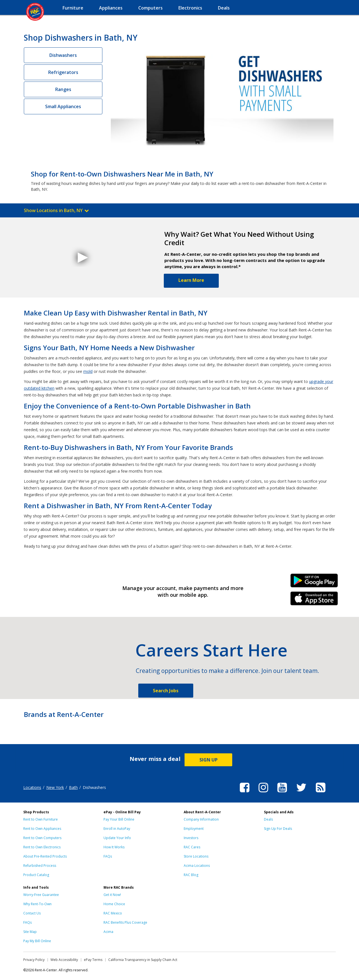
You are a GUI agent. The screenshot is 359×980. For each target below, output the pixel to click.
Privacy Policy (34, 960)
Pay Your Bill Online (119, 819)
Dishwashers (63, 55)
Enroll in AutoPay (117, 829)
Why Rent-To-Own (37, 904)
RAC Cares (192, 847)
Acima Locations (197, 866)
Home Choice (114, 904)
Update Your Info (117, 838)
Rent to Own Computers (42, 838)
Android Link (314, 582)
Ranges (63, 89)
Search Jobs (166, 691)
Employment (194, 829)
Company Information (201, 819)
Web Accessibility (64, 960)
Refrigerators (63, 72)
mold (88, 371)
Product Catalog (36, 875)
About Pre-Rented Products (45, 856)
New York (55, 787)
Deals (268, 819)
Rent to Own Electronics (42, 847)
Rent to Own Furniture (41, 819)
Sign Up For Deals (278, 829)
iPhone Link (314, 600)
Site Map (30, 932)
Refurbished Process (40, 866)
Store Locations (196, 856)
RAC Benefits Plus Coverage (125, 922)
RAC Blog (191, 875)
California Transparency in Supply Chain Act (143, 960)
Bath (73, 787)
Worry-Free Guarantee (41, 895)
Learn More (191, 280)
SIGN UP (209, 760)
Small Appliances (63, 106)
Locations (32, 787)
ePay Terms (93, 960)
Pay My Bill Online (37, 941)
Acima (108, 932)
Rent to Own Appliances (42, 829)
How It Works (114, 847)
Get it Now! (112, 895)
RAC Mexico (113, 913)
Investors (191, 838)
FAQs (108, 856)
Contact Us (32, 913)
